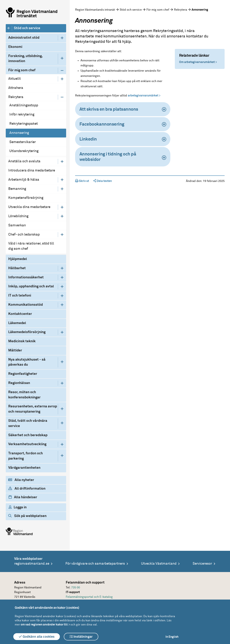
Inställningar (81, 637)
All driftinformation (27, 489)
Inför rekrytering (22, 115)
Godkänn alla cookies (37, 637)
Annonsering (19, 133)
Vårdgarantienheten (24, 468)
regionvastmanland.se (32, 564)
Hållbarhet (17, 268)
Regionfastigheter (23, 374)
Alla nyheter (21, 480)
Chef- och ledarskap (24, 235)
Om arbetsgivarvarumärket (197, 62)
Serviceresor (202, 564)
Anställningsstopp (24, 105)
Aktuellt (14, 79)
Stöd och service (27, 28)
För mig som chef (22, 70)
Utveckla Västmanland (159, 564)
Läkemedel (17, 323)
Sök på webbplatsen (27, 516)
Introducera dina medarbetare (32, 170)
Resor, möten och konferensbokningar (24, 395)
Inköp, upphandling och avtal (31, 286)
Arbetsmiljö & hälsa (24, 180)
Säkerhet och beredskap (28, 435)
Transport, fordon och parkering (26, 456)
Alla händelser (23, 497)
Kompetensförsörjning (26, 198)
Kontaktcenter (20, 314)
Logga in (18, 507)
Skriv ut (82, 181)
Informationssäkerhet (26, 277)
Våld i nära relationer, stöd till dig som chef (31, 246)
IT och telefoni (20, 296)
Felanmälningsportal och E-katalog (89, 597)
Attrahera (16, 88)
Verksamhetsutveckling (27, 444)
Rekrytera (16, 97)
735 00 (76, 587)
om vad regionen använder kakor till (44, 625)
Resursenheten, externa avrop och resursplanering (33, 409)
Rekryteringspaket (24, 124)
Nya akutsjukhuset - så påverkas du (27, 362)
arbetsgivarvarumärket (143, 96)
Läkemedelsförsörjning (27, 332)
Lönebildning (18, 216)
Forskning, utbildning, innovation (25, 59)
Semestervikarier (23, 142)
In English (172, 637)
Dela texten (103, 181)
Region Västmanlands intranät (95, 10)
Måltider (15, 350)
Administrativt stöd (24, 38)
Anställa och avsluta (24, 161)
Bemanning (17, 189)
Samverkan (17, 225)
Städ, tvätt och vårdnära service (28, 423)
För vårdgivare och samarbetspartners (95, 564)
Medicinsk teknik (22, 341)
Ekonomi (15, 47)
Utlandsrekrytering (24, 151)
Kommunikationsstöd (26, 305)
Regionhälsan (19, 383)
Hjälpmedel (18, 259)
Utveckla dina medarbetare (29, 207)
